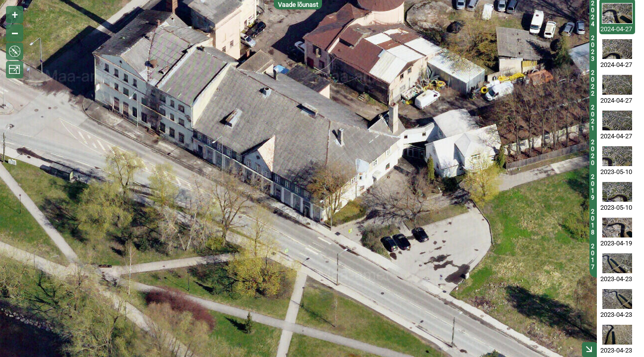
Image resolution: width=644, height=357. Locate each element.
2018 (593, 222)
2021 (593, 118)
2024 (593, 14)
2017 (593, 257)
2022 (593, 83)
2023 (593, 49)
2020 (593, 153)
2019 (593, 187)
